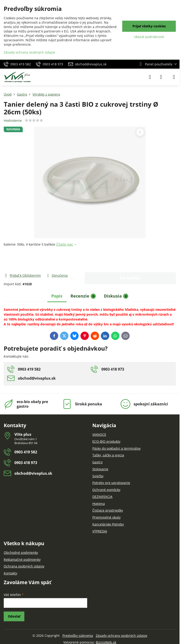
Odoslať (14, 616)
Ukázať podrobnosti (149, 37)
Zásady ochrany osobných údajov (122, 636)
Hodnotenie (13, 120)
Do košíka (130, 260)
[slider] (34, 120)
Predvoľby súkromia (78, 636)
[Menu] (174, 77)
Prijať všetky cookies (149, 26)
